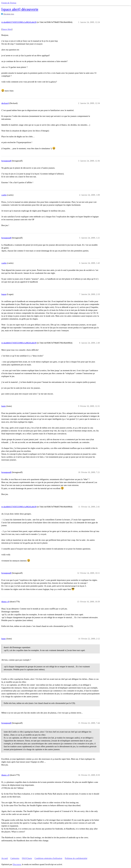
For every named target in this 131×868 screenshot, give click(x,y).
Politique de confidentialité (76, 858)
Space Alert (7, 29)
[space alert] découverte (20, 9)
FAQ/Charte (27, 858)
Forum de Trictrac (9, 3)
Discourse (17, 864)
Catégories (15, 858)
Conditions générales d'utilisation (48, 858)
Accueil (5, 858)
